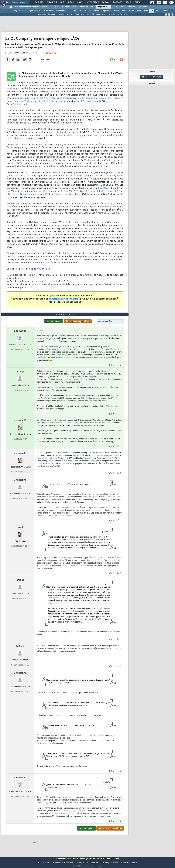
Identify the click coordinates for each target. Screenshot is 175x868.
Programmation (103, 7)
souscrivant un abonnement (64, 301)
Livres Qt (111, 14)
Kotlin (96, 11)
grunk (20, 533)
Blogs (71, 2)
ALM (57, 7)
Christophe (20, 486)
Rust (139, 11)
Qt (152, 11)
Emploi (106, 2)
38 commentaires (51, 55)
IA (51, 7)
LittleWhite (20, 336)
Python (131, 11)
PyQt (126, 14)
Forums (39, 2)
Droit (128, 2)
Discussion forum (151, 77)
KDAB (48, 271)
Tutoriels (52, 2)
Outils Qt (90, 14)
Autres (165, 11)
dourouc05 (34, 55)
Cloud (45, 7)
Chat (80, 2)
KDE (39, 271)
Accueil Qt (42, 14)
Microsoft (65, 7)
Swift (146, 11)
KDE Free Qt (62, 116)
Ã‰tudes (117, 2)
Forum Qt (52, 14)
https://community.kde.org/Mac (107, 461)
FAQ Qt (61, 14)
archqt (20, 377)
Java (74, 7)
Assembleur (61, 11)
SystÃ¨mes (142, 7)
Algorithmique (34, 11)
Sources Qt (101, 14)
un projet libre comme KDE (105, 193)
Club (137, 2)
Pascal (117, 11)
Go (90, 11)
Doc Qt (69, 14)
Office (123, 7)
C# (80, 11)
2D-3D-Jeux (48, 11)
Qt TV (120, 14)
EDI (93, 7)
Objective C (107, 11)
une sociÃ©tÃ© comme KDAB (28, 196)
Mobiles (132, 7)
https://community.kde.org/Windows (51, 464)
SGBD (115, 7)
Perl (124, 11)
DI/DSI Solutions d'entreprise (27, 7)
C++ (74, 11)
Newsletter (92, 2)
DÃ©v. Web (83, 7)
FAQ (62, 2)
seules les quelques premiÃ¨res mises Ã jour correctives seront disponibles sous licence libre (67, 100)
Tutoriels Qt (79, 14)
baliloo (20, 652)
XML (158, 11)
